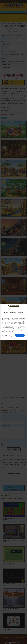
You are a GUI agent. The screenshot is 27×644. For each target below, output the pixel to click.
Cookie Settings (5, 331)
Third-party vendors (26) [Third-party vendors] (18, 322)
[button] (14, 339)
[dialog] (14, 322)
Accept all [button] (20, 335)
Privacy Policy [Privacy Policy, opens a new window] (11, 331)
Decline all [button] (7, 335)
